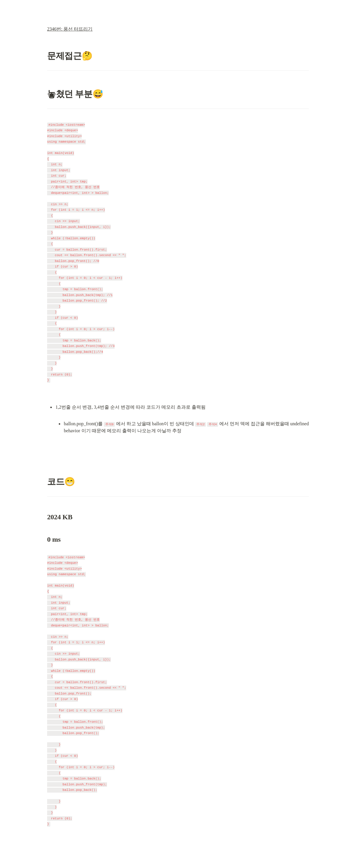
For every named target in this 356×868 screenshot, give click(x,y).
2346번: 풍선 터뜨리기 (70, 29)
